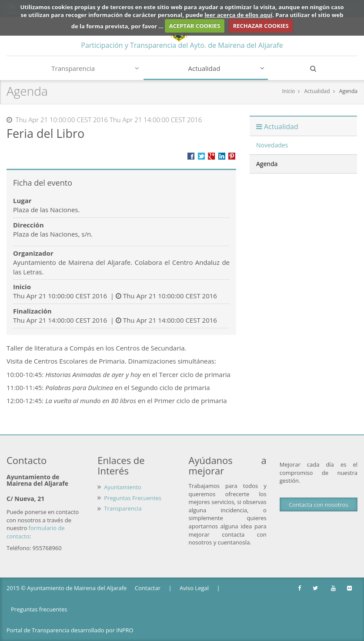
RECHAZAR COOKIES (261, 26)
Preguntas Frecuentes (133, 498)
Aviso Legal (194, 588)
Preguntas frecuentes (39, 609)
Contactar (148, 588)
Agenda (348, 91)
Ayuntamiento (123, 487)
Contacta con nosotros (318, 504)
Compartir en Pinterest (232, 156)
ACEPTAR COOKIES (195, 26)
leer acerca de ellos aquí (238, 15)
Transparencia (95, 68)
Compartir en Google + (211, 156)
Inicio (288, 91)
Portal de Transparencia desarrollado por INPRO (70, 630)
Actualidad (227, 68)
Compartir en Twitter (201, 156)
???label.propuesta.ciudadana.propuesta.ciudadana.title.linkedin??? (222, 156)
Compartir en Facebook (191, 156)
